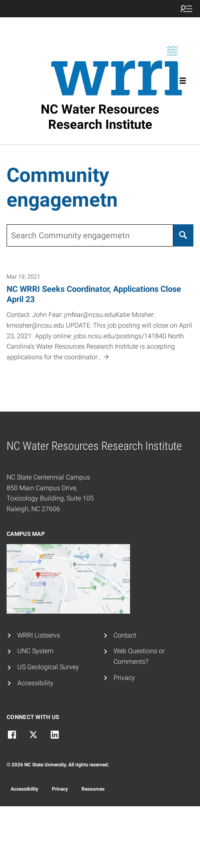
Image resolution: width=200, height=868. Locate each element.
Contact (125, 635)
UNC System (35, 651)
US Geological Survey (48, 667)
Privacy (124, 678)
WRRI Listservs (39, 635)
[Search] (183, 235)
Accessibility (35, 683)
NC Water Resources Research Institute (100, 117)
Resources (93, 789)
